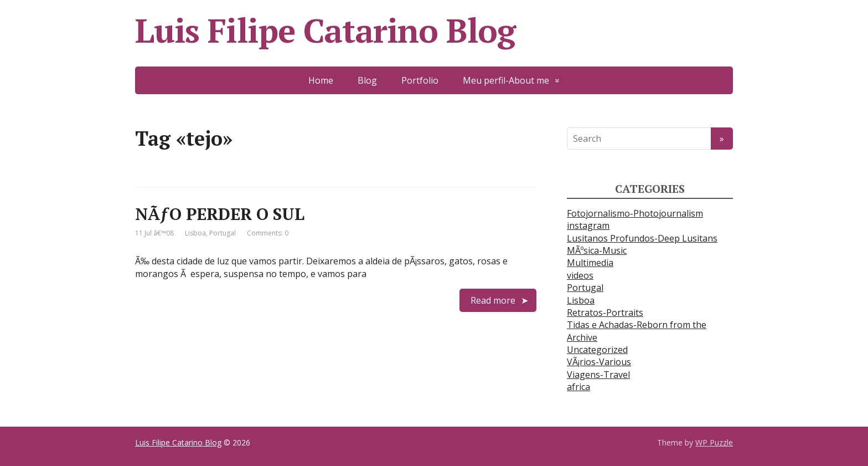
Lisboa (195, 233)
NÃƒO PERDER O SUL (220, 214)
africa (578, 387)
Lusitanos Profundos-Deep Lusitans (642, 238)
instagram (588, 226)
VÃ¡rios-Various (599, 362)
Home (321, 80)
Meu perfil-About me (506, 80)
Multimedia (590, 263)
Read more (493, 300)
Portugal (223, 233)
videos (580, 275)
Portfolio (420, 80)
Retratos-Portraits (605, 313)
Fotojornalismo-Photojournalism (635, 213)
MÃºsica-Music (597, 250)
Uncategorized (597, 350)
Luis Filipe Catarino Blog (325, 30)
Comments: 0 (268, 233)
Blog (367, 80)
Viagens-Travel (598, 375)
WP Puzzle (714, 442)
